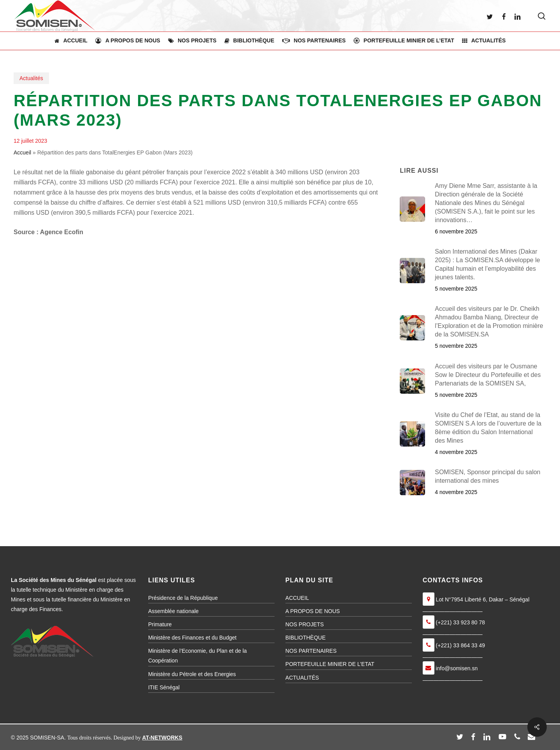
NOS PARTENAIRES (311, 651)
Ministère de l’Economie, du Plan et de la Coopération (198, 656)
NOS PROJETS (305, 624)
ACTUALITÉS (302, 678)
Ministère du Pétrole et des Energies (192, 674)
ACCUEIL (297, 598)
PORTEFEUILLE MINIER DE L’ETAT (330, 664)
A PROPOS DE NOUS (313, 611)
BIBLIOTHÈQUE (305, 638)
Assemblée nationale (173, 611)
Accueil (22, 152)
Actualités (31, 78)
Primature (160, 624)
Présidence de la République (183, 598)
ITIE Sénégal (164, 687)
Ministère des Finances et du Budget (192, 638)
